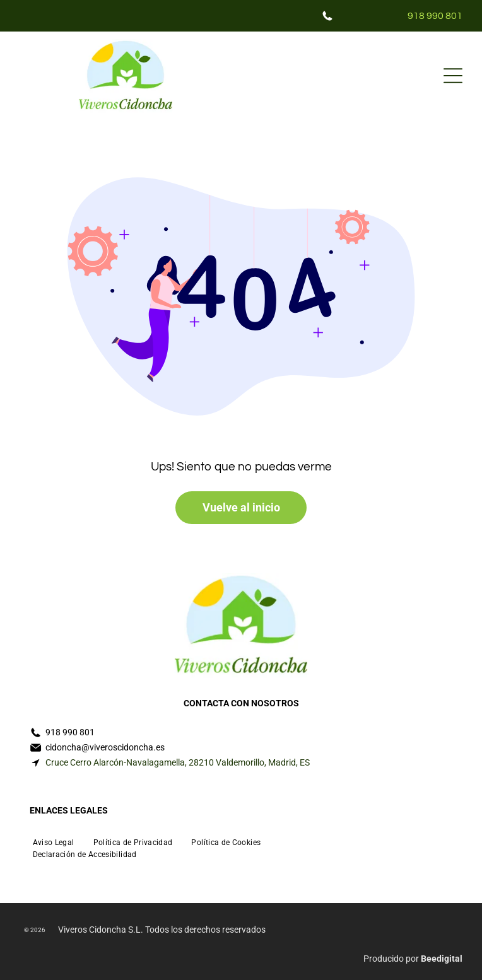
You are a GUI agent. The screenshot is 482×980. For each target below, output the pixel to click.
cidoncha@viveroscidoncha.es (105, 747)
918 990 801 (435, 16)
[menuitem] (54, 841)
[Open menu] (453, 76)
